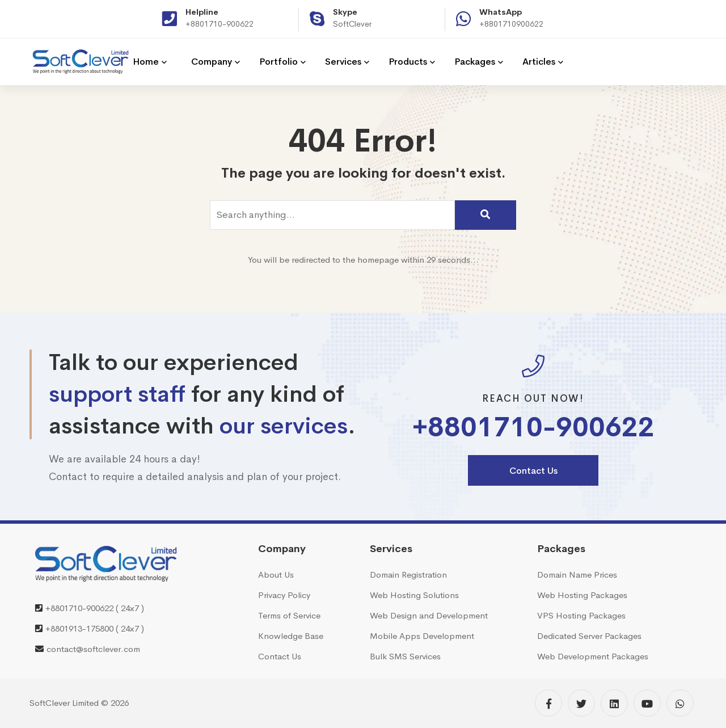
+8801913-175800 (79, 628)
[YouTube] (647, 703)
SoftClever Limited (64, 703)
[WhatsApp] (680, 703)
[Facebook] (548, 703)
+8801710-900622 (220, 24)
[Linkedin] (614, 703)
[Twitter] (581, 703)
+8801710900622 (511, 24)
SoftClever (352, 24)
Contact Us (533, 471)
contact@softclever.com (93, 649)
